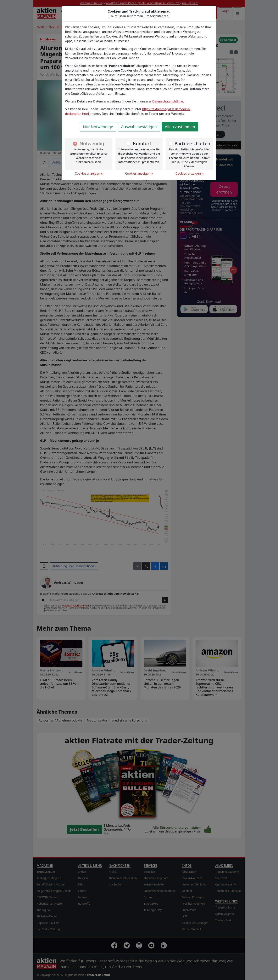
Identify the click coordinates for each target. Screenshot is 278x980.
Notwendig (92, 143)
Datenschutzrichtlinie (168, 101)
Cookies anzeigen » (89, 173)
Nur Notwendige (98, 127)
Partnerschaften (192, 143)
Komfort (142, 143)
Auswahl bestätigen (139, 127)
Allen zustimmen (180, 127)
